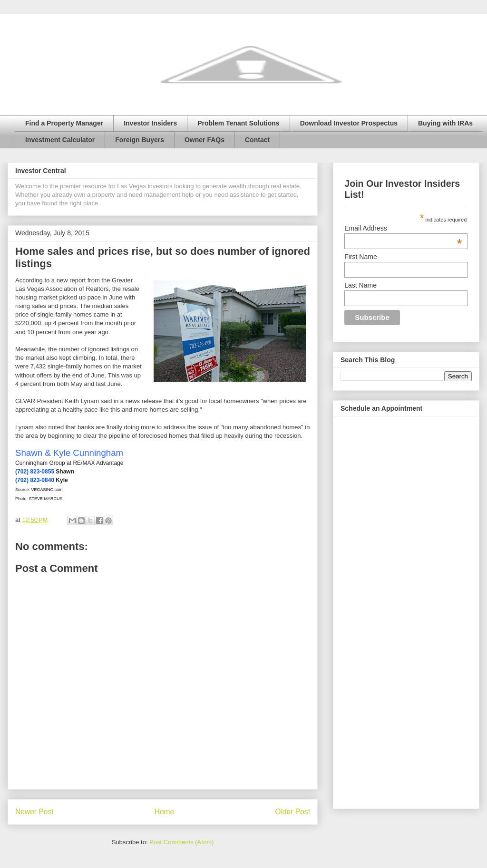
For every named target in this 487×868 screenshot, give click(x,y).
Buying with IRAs (445, 123)
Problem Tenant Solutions (238, 123)
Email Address (403, 228)
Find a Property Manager (64, 123)
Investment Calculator (60, 140)
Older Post (292, 812)
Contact (257, 140)
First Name (360, 257)
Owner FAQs (205, 140)
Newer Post (34, 812)
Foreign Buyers (140, 140)
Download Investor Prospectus (349, 123)
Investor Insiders (150, 123)
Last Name (360, 285)
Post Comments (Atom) (181, 842)
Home (165, 812)
